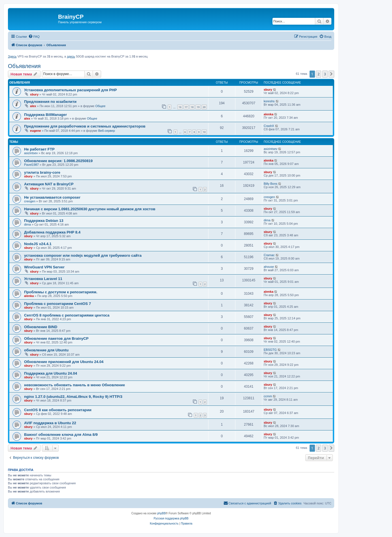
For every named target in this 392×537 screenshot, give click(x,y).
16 (180, 107)
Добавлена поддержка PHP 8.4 (52, 232)
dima (27, 224)
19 (198, 107)
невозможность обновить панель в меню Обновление (74, 385)
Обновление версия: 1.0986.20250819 (58, 161)
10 (204, 132)
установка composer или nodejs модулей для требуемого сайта (83, 255)
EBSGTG (270, 350)
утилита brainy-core (42, 172)
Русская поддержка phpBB (171, 518)
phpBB (161, 513)
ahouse (269, 267)
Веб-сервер (107, 131)
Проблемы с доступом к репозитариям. (61, 292)
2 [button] (318, 74)
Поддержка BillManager (45, 115)
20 (204, 107)
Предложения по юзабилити (50, 102)
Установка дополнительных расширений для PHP (71, 90)
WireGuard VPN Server (44, 267)
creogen (30, 201)
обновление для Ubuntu (46, 350)
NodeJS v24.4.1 (38, 244)
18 (192, 107)
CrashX (269, 126)
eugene (36, 131)
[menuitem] (34, 37)
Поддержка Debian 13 (44, 221)
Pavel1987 (31, 165)
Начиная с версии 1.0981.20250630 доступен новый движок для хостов (90, 209)
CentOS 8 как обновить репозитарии (58, 410)
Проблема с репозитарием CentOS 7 (57, 304)
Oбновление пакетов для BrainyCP (56, 338)
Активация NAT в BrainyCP (49, 184)
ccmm (268, 396)
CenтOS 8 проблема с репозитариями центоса (67, 315)
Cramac (269, 255)
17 (186, 107)
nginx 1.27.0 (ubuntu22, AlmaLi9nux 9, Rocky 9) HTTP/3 (73, 397)
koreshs (269, 101)
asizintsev (31, 153)
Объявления (24, 66)
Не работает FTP (39, 149)
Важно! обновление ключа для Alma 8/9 (61, 435)
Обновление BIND (41, 327)
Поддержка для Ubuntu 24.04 (51, 373)
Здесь (12, 56)
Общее (100, 106)
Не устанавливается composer (52, 197)
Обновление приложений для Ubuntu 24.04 (64, 362)
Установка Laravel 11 (43, 279)
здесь (71, 56)
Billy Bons (270, 184)
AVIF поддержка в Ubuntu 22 (50, 423)
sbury (34, 94)
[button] (331, 74)
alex (33, 106)
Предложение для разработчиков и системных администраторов (85, 126)
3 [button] (325, 74)
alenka (269, 114)
